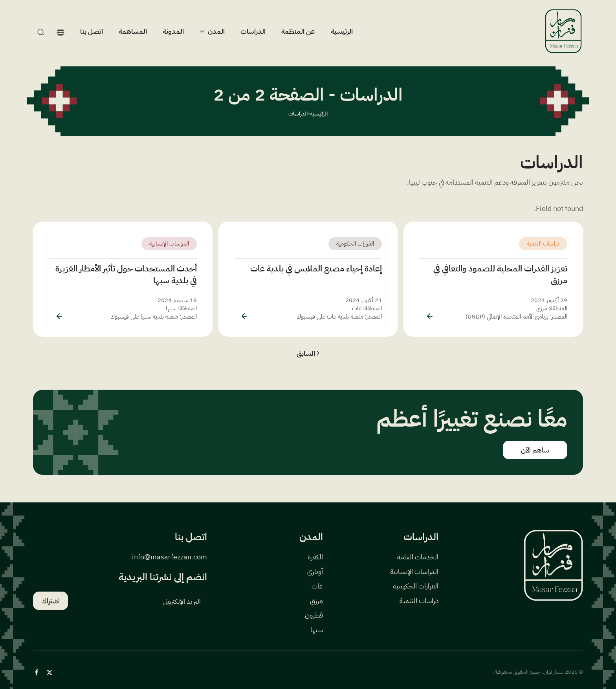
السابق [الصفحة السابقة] (308, 353)
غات (317, 586)
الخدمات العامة (418, 557)
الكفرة (315, 557)
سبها (317, 629)
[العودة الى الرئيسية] (563, 31)
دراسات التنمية (543, 244)
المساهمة (133, 31)
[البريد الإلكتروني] (140, 601)
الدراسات (253, 31)
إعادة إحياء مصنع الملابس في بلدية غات (316, 268)
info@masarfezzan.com (170, 557)
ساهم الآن (535, 450)
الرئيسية (342, 31)
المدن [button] (212, 31)
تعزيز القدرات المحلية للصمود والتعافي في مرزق (500, 274)
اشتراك (50, 601)
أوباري (315, 571)
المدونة (173, 31)
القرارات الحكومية (355, 244)
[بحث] (39, 31)
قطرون (314, 615)
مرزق (316, 600)
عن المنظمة (298, 31)
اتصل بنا (92, 31)
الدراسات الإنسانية (169, 244)
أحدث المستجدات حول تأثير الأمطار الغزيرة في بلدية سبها (126, 274)
